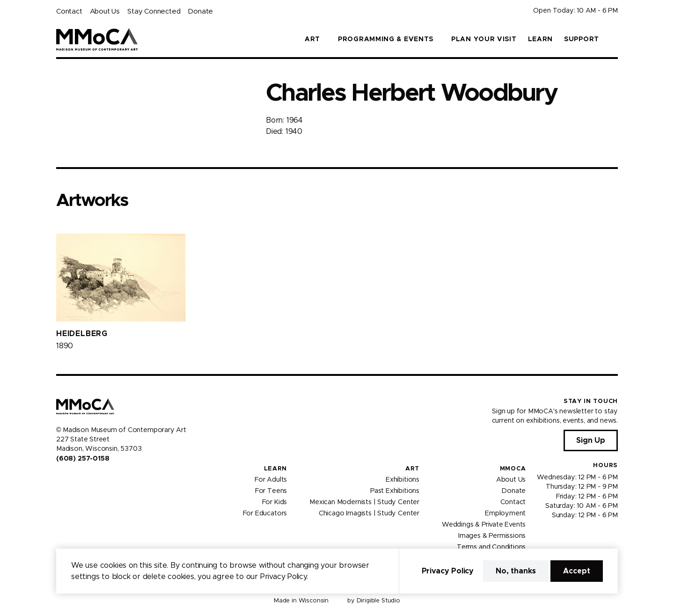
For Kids (275, 502)
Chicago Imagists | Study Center (369, 513)
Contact (69, 11)
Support (582, 39)
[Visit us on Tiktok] (94, 478)
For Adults (271, 480)
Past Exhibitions (395, 491)
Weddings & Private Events (484, 525)
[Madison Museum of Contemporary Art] (97, 39)
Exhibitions (403, 480)
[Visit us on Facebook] (60, 478)
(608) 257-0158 (83, 459)
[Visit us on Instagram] (71, 478)
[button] (614, 39)
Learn (541, 39)
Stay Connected (154, 11)
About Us (105, 11)
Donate (200, 11)
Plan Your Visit (484, 39)
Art (412, 469)
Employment (505, 513)
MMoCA (513, 469)
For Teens (271, 491)
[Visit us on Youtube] (82, 478)
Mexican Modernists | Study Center (364, 502)
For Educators (265, 513)
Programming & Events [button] (386, 39)
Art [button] (312, 39)
